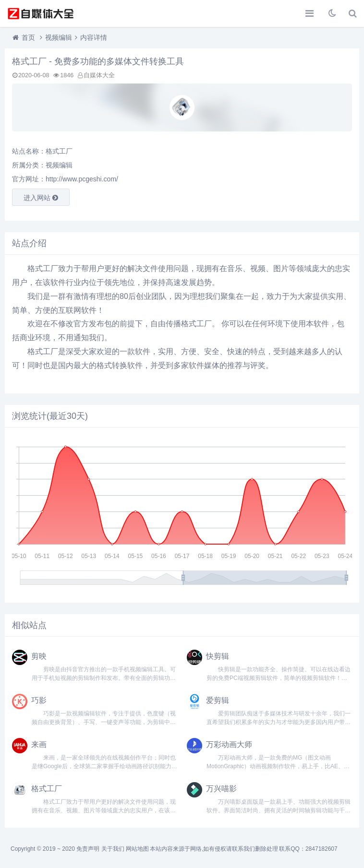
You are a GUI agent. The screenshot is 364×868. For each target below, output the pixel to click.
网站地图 (137, 849)
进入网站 (41, 198)
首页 (28, 37)
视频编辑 (59, 37)
